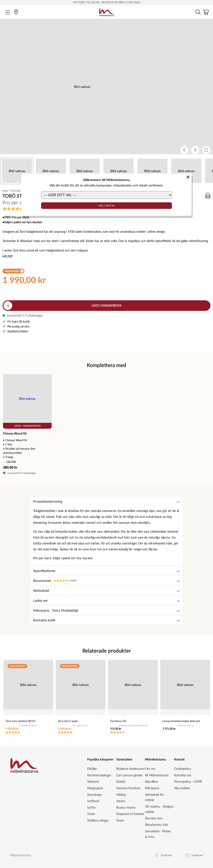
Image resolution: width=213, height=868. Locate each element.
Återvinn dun (154, 818)
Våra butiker (182, 788)
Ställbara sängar (98, 820)
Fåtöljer (92, 769)
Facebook (166, 855)
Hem (5, 191)
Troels (120, 820)
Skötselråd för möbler (154, 797)
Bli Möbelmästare (157, 775)
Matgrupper (95, 788)
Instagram (197, 855)
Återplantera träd (156, 825)
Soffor (91, 807)
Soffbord (93, 801)
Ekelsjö (121, 782)
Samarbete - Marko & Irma (158, 834)
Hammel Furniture (128, 788)
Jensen (121, 801)
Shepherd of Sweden (130, 814)
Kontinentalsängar (99, 775)
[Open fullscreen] (206, 150)
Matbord (93, 782)
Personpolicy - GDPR (188, 782)
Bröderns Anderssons (131, 769)
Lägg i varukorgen (106, 305)
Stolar (91, 814)
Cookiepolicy (183, 769)
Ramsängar (95, 795)
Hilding (121, 795)
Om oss (150, 769)
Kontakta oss (183, 775)
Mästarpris (152, 788)
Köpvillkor (152, 782)
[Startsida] (107, 12)
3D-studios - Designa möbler (159, 809)
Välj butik (107, 206)
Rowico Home (126, 807)
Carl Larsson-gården (130, 775)
